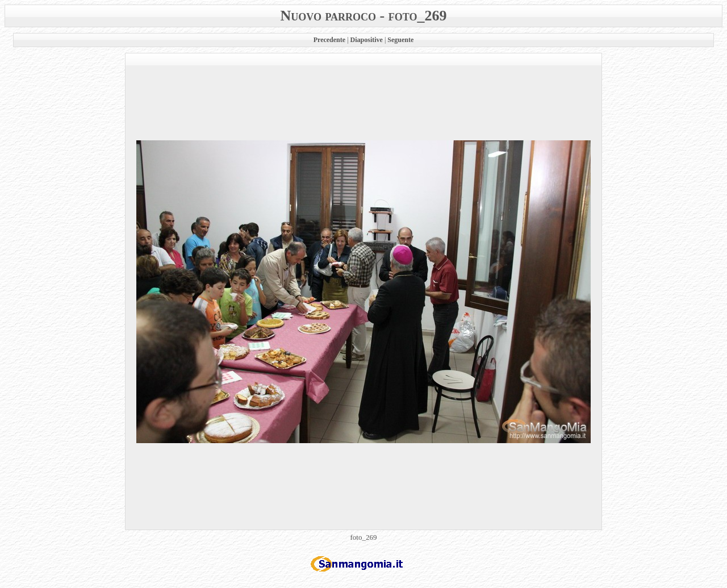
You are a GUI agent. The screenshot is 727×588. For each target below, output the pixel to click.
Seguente (400, 40)
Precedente (329, 40)
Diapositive (367, 40)
